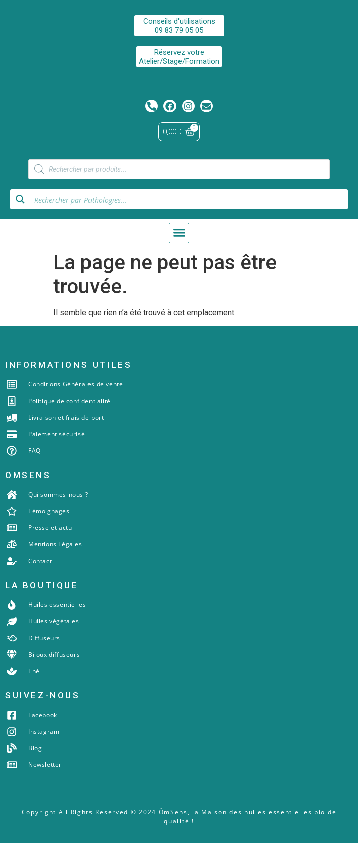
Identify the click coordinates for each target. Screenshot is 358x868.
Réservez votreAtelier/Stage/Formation (179, 57)
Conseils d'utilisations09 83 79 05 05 (179, 26)
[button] (179, 258)
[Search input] (188, 224)
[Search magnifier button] (20, 224)
